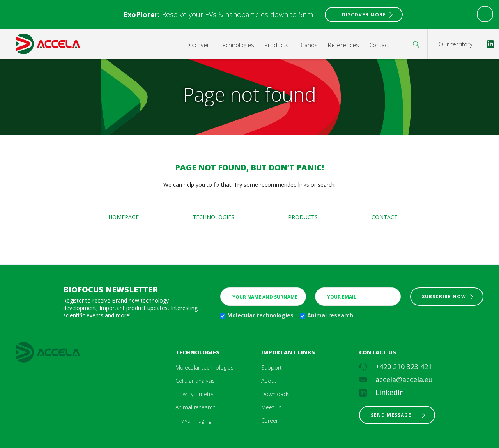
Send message (391, 415)
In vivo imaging (193, 421)
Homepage (124, 217)
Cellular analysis (195, 381)
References (343, 45)
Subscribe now (444, 297)
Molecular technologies (260, 315)
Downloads (275, 394)
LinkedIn (390, 392)
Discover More (364, 15)
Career (270, 421)
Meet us (271, 407)
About (269, 381)
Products (276, 45)
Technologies (237, 45)
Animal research (330, 315)
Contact (379, 45)
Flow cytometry (194, 394)
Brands (308, 45)
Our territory (456, 44)
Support (272, 367)
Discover (198, 45)
